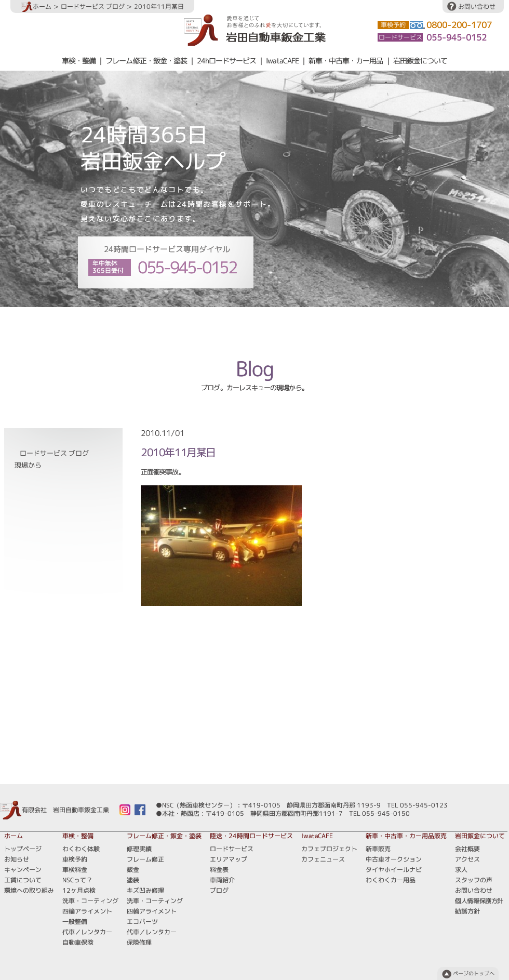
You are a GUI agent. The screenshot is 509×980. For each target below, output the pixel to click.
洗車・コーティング (90, 901)
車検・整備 (79, 61)
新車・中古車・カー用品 (346, 61)
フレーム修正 (145, 859)
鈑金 (133, 870)
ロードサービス (180, 326)
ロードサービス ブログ (93, 6)
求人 (461, 870)
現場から (28, 465)
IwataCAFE (282, 61)
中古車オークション (394, 859)
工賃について (23, 880)
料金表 (275, 326)
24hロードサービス (226, 61)
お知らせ (17, 859)
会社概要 (467, 849)
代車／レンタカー (87, 932)
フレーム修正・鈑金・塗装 (146, 61)
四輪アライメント (87, 911)
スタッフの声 (474, 880)
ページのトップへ (474, 974)
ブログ (342, 326)
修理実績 (139, 849)
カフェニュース (323, 859)
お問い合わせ (477, 6)
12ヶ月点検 (79, 890)
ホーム (36, 6)
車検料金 (75, 870)
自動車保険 (78, 942)
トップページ (23, 849)
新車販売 (378, 849)
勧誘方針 (467, 911)
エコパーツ (142, 922)
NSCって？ (77, 880)
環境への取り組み (29, 890)
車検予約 (75, 859)
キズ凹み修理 (145, 890)
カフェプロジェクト (329, 849)
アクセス (467, 859)
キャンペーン (23, 870)
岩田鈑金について (420, 61)
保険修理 (139, 942)
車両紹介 (309, 326)
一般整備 (75, 922)
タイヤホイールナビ (394, 870)
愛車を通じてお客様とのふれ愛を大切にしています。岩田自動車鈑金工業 (255, 30)
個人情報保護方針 (479, 901)
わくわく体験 (81, 849)
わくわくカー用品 (391, 880)
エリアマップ (234, 326)
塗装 (133, 880)
